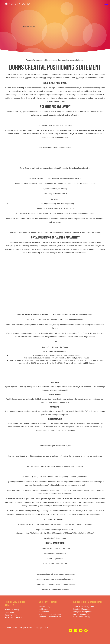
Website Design (45, 607)
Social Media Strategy (82, 617)
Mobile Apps (44, 609)
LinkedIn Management (82, 614)
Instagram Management (82, 612)
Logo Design (9, 612)
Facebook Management (82, 609)
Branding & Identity (12, 610)
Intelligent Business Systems (50, 617)
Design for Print (11, 615)
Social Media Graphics (13, 617)
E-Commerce (44, 612)
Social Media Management (84, 607)
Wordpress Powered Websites (51, 614)
